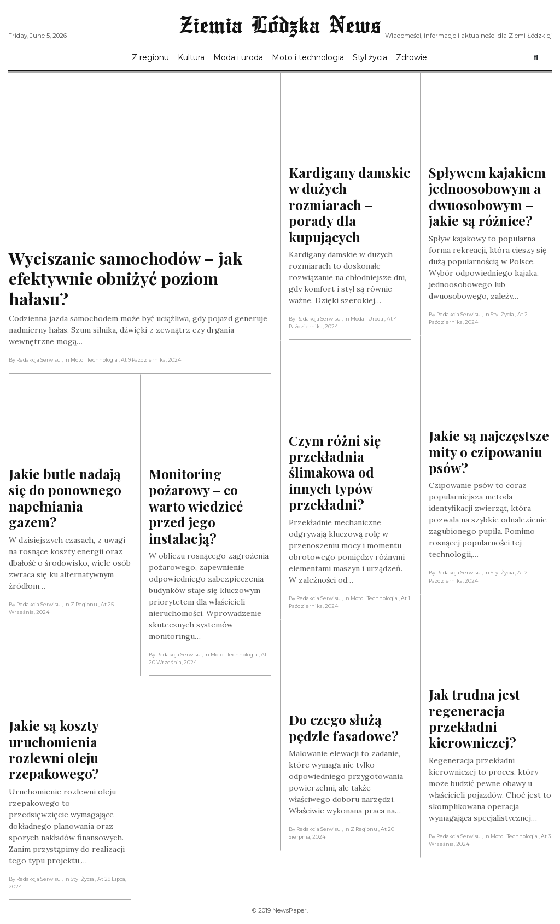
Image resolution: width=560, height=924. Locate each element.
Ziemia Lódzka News (280, 24)
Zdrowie (412, 57)
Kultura (191, 57)
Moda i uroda (238, 57)
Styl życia (370, 57)
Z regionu (150, 57)
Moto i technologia (308, 57)
